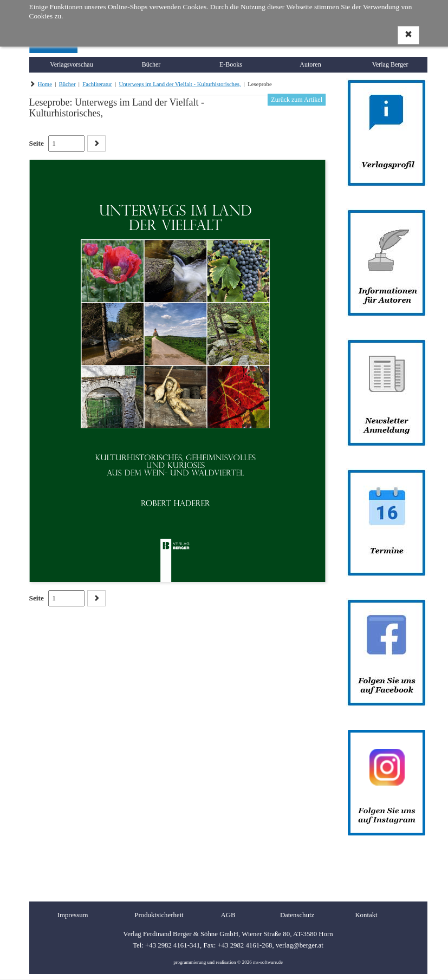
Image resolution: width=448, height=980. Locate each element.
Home (45, 84)
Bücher (151, 64)
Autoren (310, 64)
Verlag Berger (390, 64)
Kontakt (366, 915)
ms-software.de (268, 962)
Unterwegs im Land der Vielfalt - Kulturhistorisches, (180, 84)
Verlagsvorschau (71, 64)
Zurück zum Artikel (297, 100)
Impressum (73, 915)
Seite (37, 143)
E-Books (231, 64)
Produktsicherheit (159, 915)
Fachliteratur (97, 84)
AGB (228, 915)
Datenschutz (297, 915)
